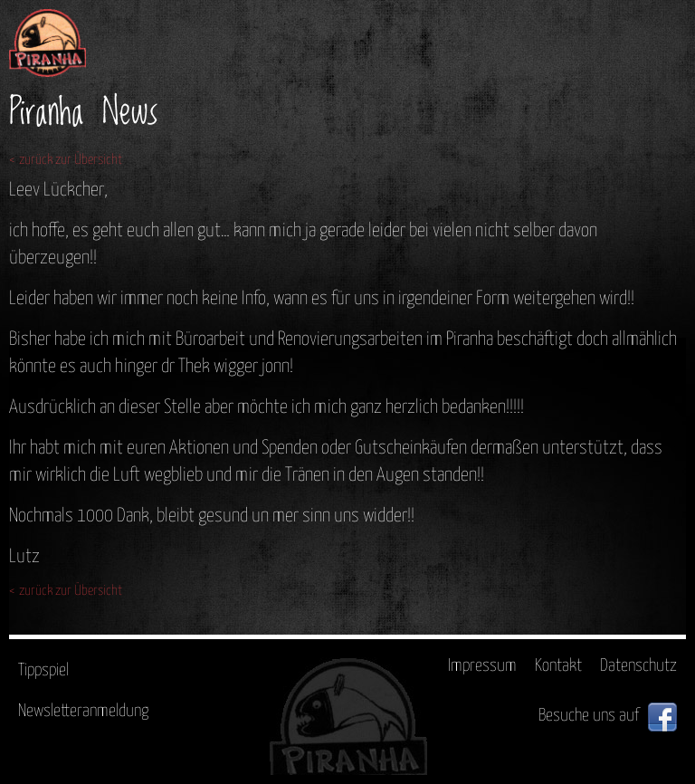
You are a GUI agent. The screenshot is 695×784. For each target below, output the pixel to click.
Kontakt (558, 666)
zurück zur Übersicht (71, 160)
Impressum (482, 666)
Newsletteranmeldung (83, 711)
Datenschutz (638, 666)
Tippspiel (43, 670)
